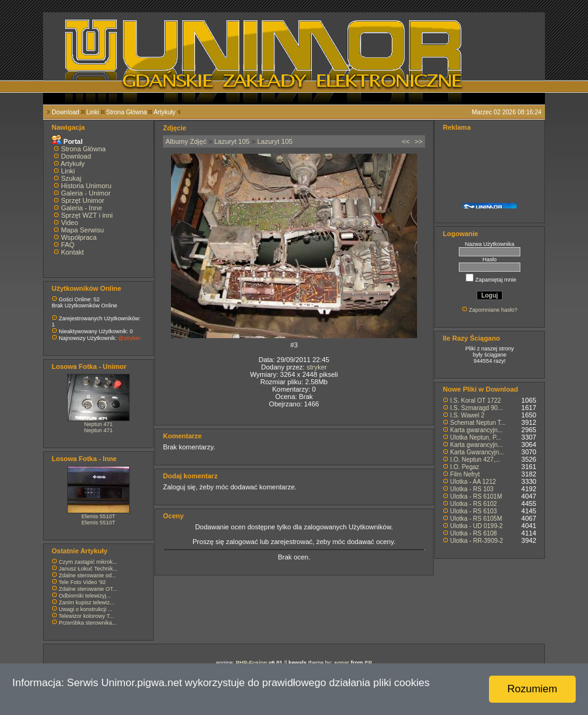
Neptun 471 (99, 424)
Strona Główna (127, 112)
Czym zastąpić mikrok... (88, 562)
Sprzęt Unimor (82, 200)
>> (419, 141)
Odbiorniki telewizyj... (85, 596)
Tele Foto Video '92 (82, 582)
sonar (342, 663)
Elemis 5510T (98, 516)
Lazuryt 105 (232, 141)
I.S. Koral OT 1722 (476, 401)
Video (70, 223)
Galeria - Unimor (86, 193)
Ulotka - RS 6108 (474, 533)
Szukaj (71, 178)
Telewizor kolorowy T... (86, 616)
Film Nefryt (465, 474)
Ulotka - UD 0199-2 (477, 526)
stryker (316, 367)
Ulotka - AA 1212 (473, 482)
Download (65, 112)
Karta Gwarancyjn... (477, 452)
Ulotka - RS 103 (472, 489)
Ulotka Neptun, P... (476, 437)
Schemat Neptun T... (478, 423)
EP (368, 663)
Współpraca (79, 237)
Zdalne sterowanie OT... (88, 589)
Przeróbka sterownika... (88, 623)
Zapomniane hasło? (493, 310)
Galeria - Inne (81, 208)
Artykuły (165, 112)
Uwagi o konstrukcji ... (86, 609)
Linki (93, 112)
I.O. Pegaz (465, 467)
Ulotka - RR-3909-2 (477, 541)
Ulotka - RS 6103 (474, 511)
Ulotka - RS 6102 (474, 504)
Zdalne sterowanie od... (88, 575)
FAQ (68, 245)
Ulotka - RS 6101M (476, 496)
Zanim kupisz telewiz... (87, 602)
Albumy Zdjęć (186, 141)
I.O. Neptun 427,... (475, 460)
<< (406, 141)
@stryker (129, 338)
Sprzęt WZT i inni (87, 215)
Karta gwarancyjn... (477, 430)
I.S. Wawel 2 (467, 415)
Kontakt (72, 252)
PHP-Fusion (251, 663)
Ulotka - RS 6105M (476, 519)
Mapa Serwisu (82, 230)
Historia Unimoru (86, 186)
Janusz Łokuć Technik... (88, 569)
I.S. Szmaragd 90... (477, 408)
